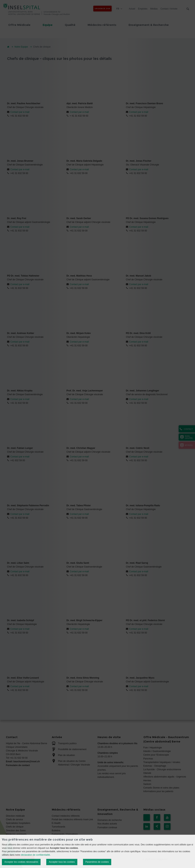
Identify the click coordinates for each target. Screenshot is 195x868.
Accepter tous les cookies (62, 862)
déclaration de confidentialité (35, 855)
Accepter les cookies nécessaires (21, 862)
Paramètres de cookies (97, 862)
